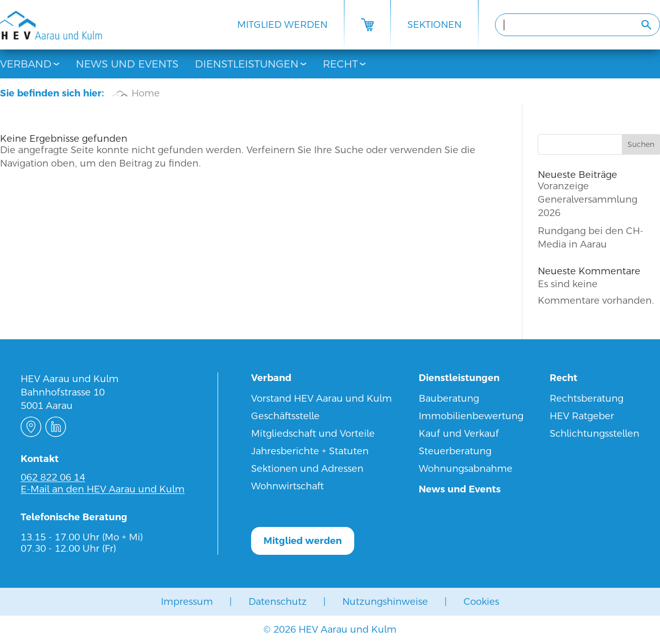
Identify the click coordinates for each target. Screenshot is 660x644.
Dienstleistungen (247, 64)
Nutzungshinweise (385, 601)
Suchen (641, 144)
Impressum (187, 601)
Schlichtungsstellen (595, 433)
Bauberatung (449, 398)
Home (146, 93)
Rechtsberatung (587, 398)
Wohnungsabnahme (466, 468)
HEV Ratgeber (582, 416)
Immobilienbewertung (471, 416)
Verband (26, 64)
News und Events (127, 64)
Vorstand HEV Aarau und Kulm (321, 398)
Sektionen (434, 24)
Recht (340, 64)
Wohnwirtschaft (287, 486)
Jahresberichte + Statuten (310, 451)
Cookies (481, 601)
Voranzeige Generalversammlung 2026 (588, 199)
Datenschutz (278, 601)
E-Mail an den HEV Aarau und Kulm (103, 489)
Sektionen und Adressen (307, 468)
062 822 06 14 (53, 477)
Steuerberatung (455, 451)
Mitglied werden (282, 24)
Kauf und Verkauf (459, 433)
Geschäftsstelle (285, 416)
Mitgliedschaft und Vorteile (313, 433)
